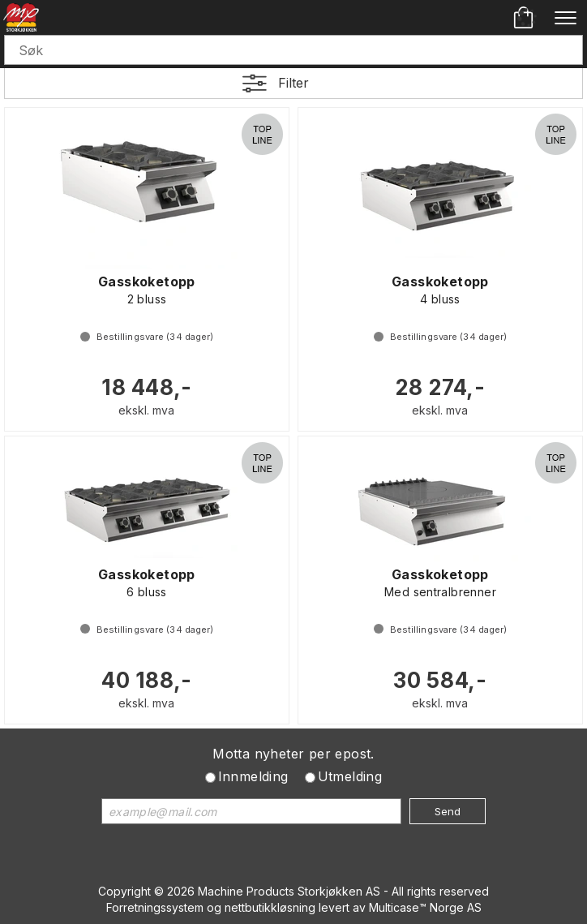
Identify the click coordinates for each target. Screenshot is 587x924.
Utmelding (350, 776)
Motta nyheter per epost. (293, 754)
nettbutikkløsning (270, 907)
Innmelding (253, 776)
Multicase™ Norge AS (425, 907)
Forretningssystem (155, 907)
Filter (293, 83)
